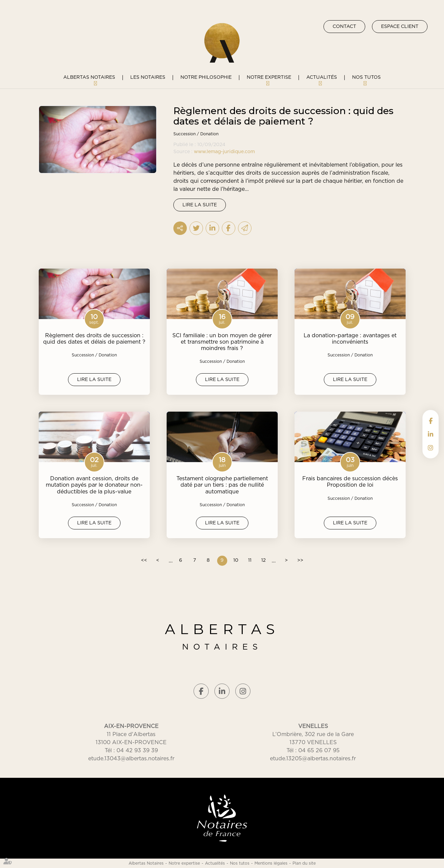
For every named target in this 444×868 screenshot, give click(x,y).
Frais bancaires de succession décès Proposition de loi (350, 482)
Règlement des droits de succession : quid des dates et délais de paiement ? (94, 339)
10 (236, 560)
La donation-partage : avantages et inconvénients (350, 339)
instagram (431, 448)
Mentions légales (271, 863)
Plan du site (304, 863)
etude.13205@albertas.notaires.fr (313, 759)
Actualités (322, 77)
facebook (431, 421)
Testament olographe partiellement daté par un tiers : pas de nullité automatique (222, 485)
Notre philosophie (206, 77)
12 (263, 560)
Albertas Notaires (89, 77)
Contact (344, 27)
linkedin (431, 434)
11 (250, 560)
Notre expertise (269, 77)
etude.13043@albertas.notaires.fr (131, 759)
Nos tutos (366, 77)
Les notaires (148, 77)
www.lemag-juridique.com (224, 152)
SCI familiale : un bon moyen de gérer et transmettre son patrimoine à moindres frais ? (222, 342)
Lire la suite (200, 205)
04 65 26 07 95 (319, 751)
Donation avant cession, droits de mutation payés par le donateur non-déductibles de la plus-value (94, 485)
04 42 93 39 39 (137, 751)
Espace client (400, 27)
